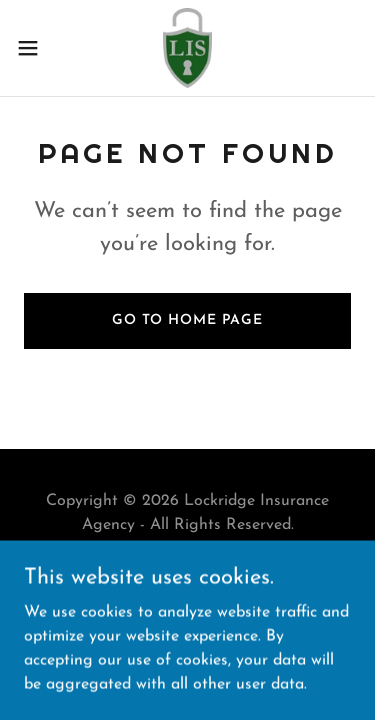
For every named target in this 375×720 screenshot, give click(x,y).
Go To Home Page (187, 320)
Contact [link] (187, 573)
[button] (35, 48)
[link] (188, 48)
